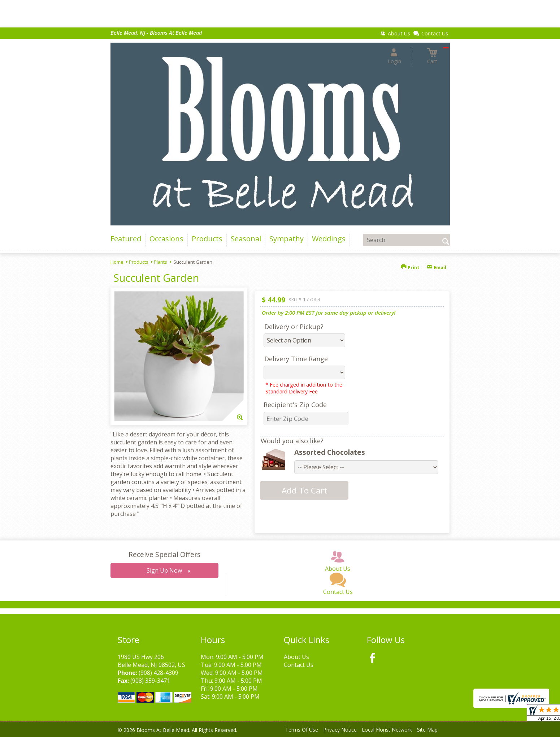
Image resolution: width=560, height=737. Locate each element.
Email (437, 267)
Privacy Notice (340, 730)
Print (410, 267)
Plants (160, 262)
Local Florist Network (387, 730)
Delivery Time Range (296, 359)
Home (117, 262)
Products (139, 262)
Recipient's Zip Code (295, 405)
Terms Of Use (302, 730)
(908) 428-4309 (159, 673)
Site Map (427, 730)
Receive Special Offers (164, 554)
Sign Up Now (164, 570)
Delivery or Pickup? (294, 327)
